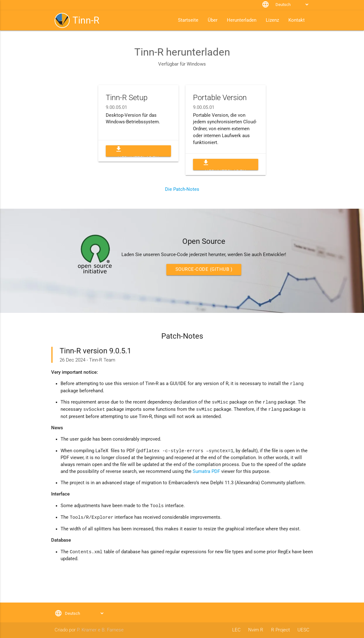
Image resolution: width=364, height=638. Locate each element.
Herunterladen (137, 151)
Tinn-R (86, 20)
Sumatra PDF (206, 472)
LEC (236, 630)
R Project (281, 630)
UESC (303, 630)
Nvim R (256, 630)
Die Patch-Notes (182, 189)
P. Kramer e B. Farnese (100, 630)
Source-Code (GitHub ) (204, 269)
